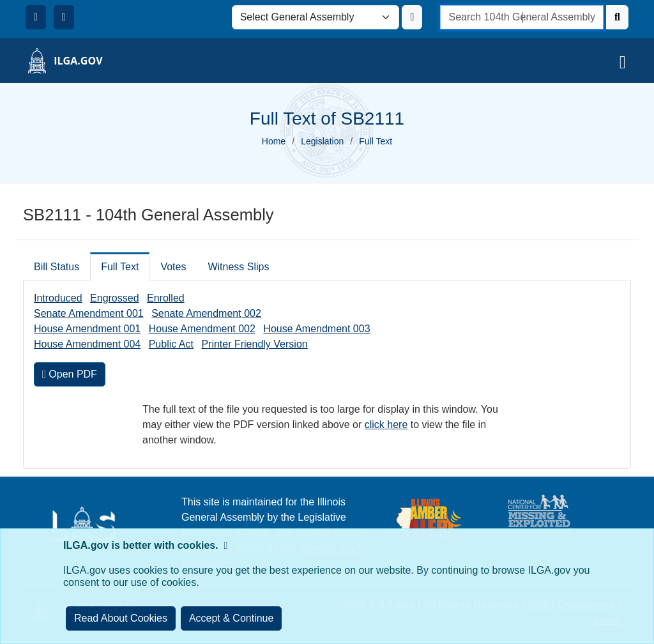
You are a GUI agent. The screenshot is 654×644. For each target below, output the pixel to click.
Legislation (322, 141)
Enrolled (166, 298)
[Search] (617, 17)
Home (274, 141)
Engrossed (115, 298)
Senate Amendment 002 (206, 313)
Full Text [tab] (120, 267)
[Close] (232, 618)
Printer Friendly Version (254, 344)
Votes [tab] (173, 267)
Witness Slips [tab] (238, 267)
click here (386, 425)
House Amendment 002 (202, 329)
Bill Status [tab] (57, 267)
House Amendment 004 (87, 344)
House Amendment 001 (87, 329)
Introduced (58, 298)
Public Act (171, 344)
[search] (522, 17)
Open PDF (70, 374)
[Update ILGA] (412, 17)
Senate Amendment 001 (89, 313)
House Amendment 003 (316, 329)
